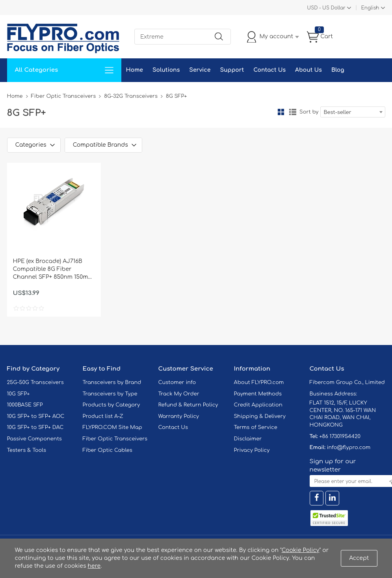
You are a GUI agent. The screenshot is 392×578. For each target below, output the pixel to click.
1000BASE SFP (25, 405)
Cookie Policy (301, 550)
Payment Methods (258, 394)
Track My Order (179, 394)
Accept (359, 558)
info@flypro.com (349, 447)
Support (232, 70)
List (293, 112)
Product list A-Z (103, 416)
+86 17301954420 (340, 436)
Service (200, 70)
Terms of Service (256, 427)
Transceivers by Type (110, 394)
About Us (308, 70)
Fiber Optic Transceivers (64, 96)
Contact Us (269, 70)
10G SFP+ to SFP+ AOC (36, 416)
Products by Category (111, 405)
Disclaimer (248, 439)
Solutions (166, 70)
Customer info (177, 382)
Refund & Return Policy (188, 405)
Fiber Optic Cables (108, 450)
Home (135, 70)
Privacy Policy (252, 450)
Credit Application (258, 405)
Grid (281, 112)
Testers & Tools (27, 450)
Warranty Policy (179, 416)
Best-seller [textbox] (338, 112)
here (94, 566)
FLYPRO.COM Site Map (112, 427)
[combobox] (353, 112)
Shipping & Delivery (260, 416)
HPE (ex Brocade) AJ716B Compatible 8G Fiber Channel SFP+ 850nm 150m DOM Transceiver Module (51, 270)
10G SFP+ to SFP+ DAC (35, 427)
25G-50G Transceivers (35, 382)
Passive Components (34, 439)
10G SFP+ (19, 394)
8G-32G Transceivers (131, 96)
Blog (338, 70)
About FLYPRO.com (259, 382)
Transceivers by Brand (112, 382)
